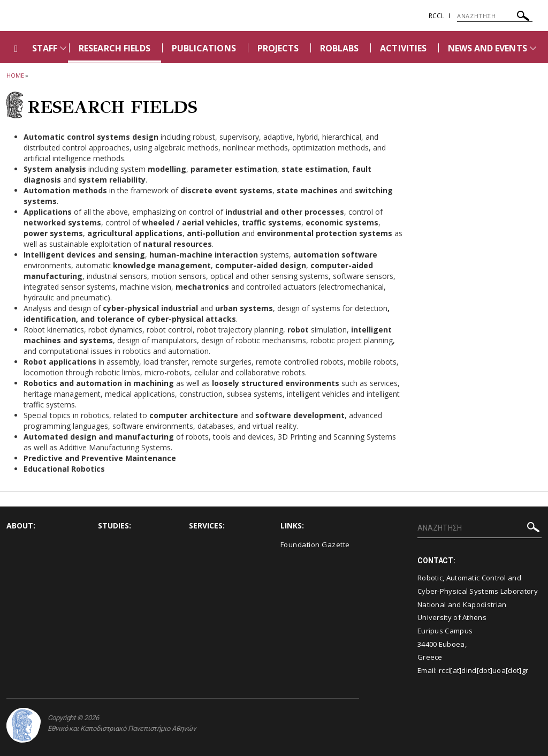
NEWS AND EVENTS (488, 48)
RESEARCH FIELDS (115, 48)
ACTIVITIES (403, 48)
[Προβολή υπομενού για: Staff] (63, 48)
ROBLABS (339, 48)
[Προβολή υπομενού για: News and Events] (533, 48)
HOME (15, 75)
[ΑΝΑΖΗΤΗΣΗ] (495, 16)
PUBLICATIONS (204, 48)
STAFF (45, 48)
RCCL (436, 16)
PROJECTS (278, 48)
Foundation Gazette (315, 545)
